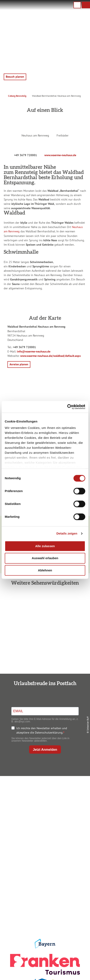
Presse (44, 906)
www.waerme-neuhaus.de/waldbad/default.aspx (50, 356)
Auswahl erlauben (45, 558)
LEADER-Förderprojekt (44, 920)
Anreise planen (44, 851)
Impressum (44, 893)
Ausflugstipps (44, 870)
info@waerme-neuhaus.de (34, 351)
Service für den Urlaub (44, 913)
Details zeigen (67, 533)
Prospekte (44, 864)
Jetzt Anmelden (45, 750)
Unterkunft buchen (44, 857)
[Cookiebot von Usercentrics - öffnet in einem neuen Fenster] (67, 407)
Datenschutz (44, 900)
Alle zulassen (45, 546)
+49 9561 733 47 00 (47, 811)
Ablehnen (45, 570)
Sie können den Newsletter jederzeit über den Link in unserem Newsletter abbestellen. (40, 740)
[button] (86, 5)
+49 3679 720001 (25, 155)
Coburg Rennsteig (17, 96)
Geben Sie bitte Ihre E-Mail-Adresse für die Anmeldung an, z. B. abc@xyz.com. (45, 720)
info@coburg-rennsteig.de (49, 815)
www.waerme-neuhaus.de (60, 155)
